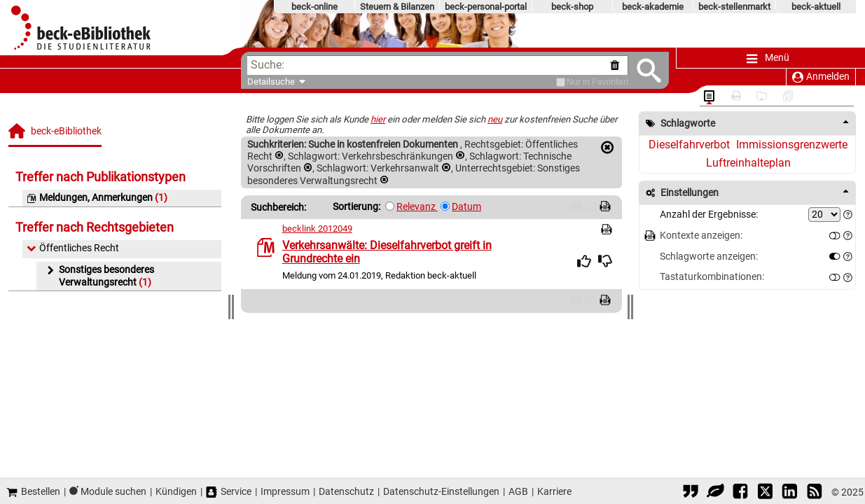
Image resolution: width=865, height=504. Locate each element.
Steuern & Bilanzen (397, 7)
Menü (768, 58)
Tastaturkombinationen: (712, 277)
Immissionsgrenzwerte (792, 145)
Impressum (285, 491)
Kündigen (176, 491)
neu (495, 119)
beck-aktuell (816, 7)
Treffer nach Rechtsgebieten (95, 227)
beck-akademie (653, 7)
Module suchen (113, 491)
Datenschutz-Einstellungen (441, 491)
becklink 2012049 (317, 229)
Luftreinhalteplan (748, 163)
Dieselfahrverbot (689, 145)
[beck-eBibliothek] (56, 135)
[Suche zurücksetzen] (602, 65)
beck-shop (572, 7)
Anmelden (821, 77)
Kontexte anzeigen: (701, 236)
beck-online (314, 7)
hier (378, 119)
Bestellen (33, 492)
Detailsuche (271, 82)
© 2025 (847, 492)
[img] (584, 261)
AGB (518, 491)
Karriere (554, 491)
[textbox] (438, 65)
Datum (466, 207)
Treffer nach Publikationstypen (101, 177)
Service (229, 492)
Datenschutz (346, 491)
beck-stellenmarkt (734, 7)
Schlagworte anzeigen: (709, 257)
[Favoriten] (545, 82)
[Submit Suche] (634, 70)
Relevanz (417, 207)
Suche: (268, 65)
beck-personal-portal (486, 7)
